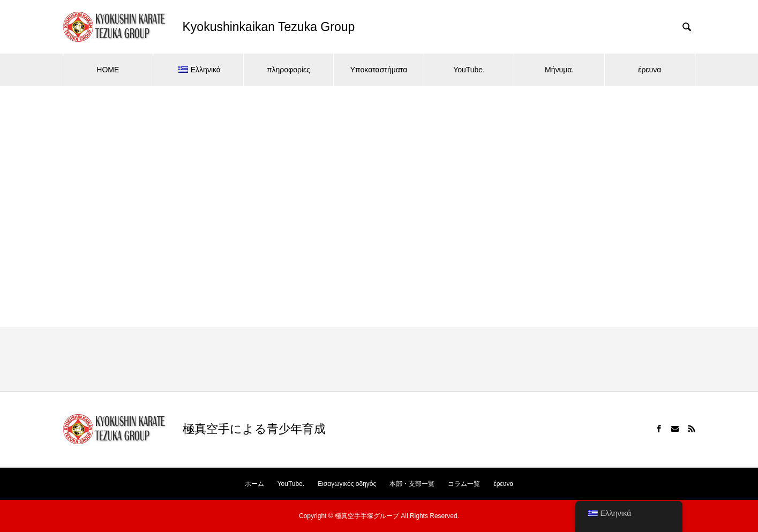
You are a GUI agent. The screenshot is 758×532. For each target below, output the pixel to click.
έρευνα (650, 70)
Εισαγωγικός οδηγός (347, 484)
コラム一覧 (464, 484)
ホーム (254, 484)
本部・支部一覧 (412, 484)
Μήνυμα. (559, 70)
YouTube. (469, 70)
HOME (108, 70)
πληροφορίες (288, 70)
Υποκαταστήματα (379, 70)
